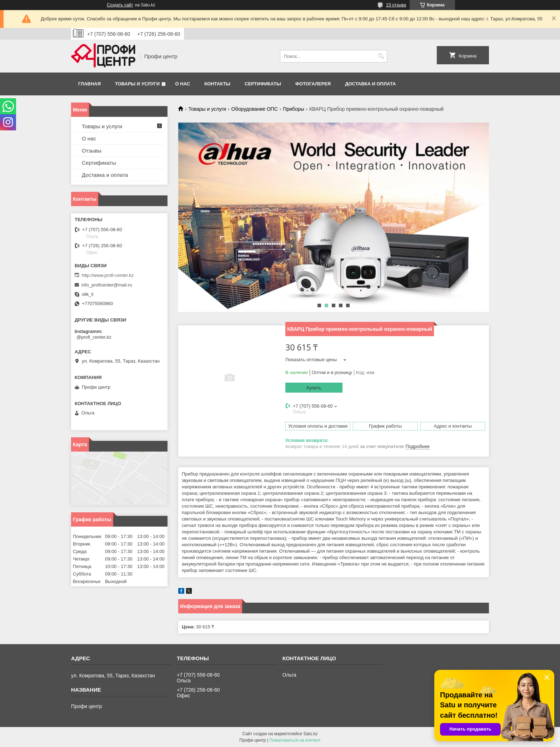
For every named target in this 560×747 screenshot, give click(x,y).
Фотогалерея (313, 84)
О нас (183, 84)
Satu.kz (310, 734)
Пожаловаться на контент (295, 740)
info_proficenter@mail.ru (107, 285)
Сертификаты (263, 84)
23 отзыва (396, 5)
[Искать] (381, 56)
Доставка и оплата (370, 84)
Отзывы (92, 151)
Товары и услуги (137, 84)
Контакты (217, 84)
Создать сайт (120, 5)
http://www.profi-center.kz (108, 275)
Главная (89, 84)
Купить (314, 388)
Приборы (293, 109)
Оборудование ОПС (255, 109)
